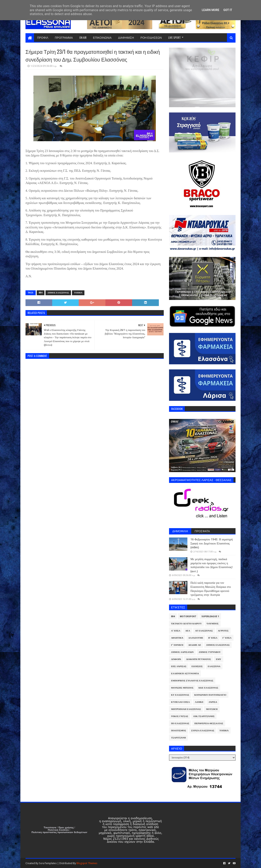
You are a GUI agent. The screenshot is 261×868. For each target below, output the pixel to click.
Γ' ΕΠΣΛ (227, 638)
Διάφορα (176, 659)
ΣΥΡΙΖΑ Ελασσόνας (203, 731)
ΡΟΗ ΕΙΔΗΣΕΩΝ (151, 37)
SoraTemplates (48, 863)
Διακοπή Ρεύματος (199, 659)
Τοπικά (78, 293)
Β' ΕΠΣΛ (213, 638)
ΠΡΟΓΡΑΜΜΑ (64, 37)
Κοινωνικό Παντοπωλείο (210, 695)
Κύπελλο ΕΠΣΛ (180, 702)
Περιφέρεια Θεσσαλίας (209, 723)
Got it (228, 10)
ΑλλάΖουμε (196, 638)
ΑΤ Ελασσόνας (204, 631)
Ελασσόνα (214, 666)
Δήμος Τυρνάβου (210, 652)
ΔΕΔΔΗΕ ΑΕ (195, 645)
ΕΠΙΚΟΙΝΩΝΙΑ (102, 37)
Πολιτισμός (179, 731)
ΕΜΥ (219, 659)
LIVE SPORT (174, 37)
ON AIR (83, 37)
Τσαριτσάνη (178, 738)
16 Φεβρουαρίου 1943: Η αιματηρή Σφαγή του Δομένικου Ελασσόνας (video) (212, 543)
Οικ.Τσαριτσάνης (204, 716)
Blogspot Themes (87, 863)
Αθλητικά (177, 638)
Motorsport (188, 616)
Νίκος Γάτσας (180, 716)
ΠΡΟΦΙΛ (43, 37)
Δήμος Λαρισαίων (182, 652)
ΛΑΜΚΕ (199, 702)
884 (41, 293)
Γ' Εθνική (177, 645)
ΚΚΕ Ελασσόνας (208, 688)
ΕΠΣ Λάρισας (179, 666)
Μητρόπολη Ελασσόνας (186, 709)
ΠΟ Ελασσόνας (180, 723)
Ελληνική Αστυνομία (185, 674)
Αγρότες (223, 631)
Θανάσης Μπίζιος (182, 688)
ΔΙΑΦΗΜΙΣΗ (126, 37)
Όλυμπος (213, 624)
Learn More (210, 10)
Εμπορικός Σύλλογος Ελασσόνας (192, 681)
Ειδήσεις (197, 666)
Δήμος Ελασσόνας (58, 293)
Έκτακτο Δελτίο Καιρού (186, 624)
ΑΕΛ (188, 631)
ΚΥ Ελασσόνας (180, 695)
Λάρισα (213, 702)
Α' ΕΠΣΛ (176, 631)
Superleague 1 (210, 616)
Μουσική (212, 709)
